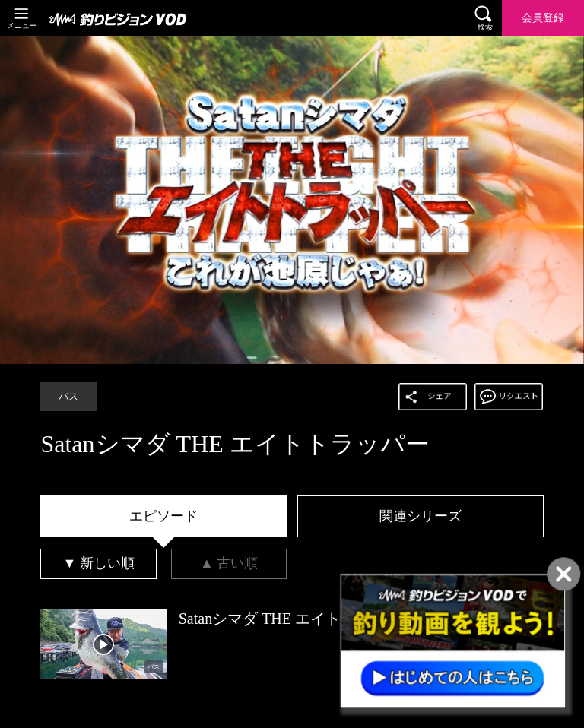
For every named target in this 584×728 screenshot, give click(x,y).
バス (68, 397)
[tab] (163, 517)
